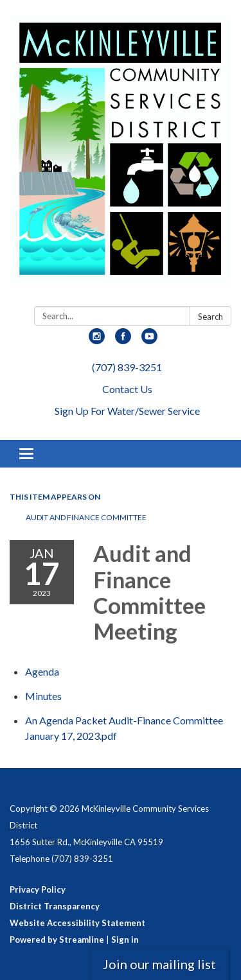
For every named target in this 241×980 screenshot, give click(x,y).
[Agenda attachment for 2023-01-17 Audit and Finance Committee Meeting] (42, 671)
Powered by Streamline (57, 940)
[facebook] (123, 340)
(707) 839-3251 (127, 367)
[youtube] (149, 340)
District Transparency (55, 906)
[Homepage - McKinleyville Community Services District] (121, 156)
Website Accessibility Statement (77, 923)
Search (210, 317)
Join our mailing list (159, 964)
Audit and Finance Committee (86, 517)
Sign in (125, 940)
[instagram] (97, 340)
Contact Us (127, 389)
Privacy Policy (38, 889)
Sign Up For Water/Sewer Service (127, 411)
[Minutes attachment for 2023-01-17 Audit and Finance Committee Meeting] (43, 696)
